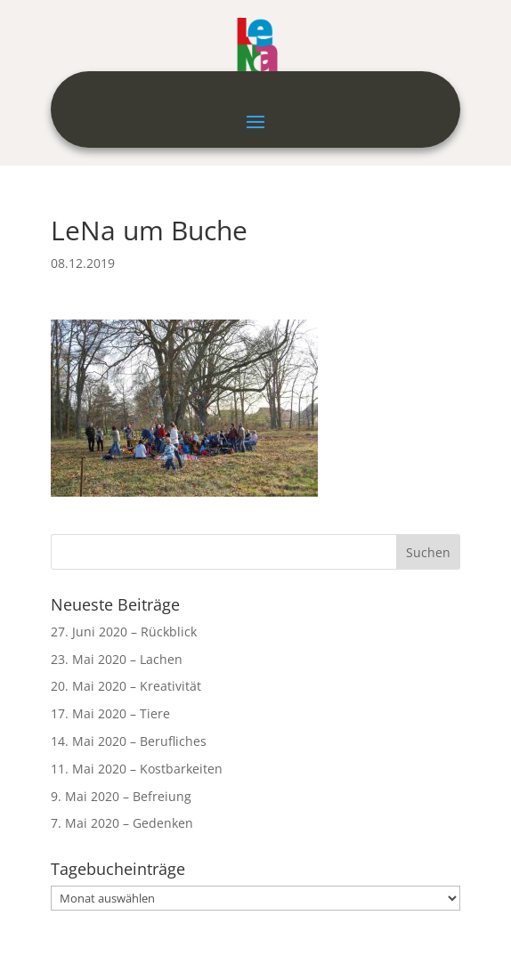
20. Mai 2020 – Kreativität (126, 686)
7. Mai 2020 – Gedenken (122, 823)
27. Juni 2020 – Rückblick (124, 632)
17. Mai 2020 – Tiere (110, 713)
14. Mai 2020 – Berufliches (129, 741)
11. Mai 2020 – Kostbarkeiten (137, 769)
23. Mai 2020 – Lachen (117, 659)
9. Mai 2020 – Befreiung (121, 796)
